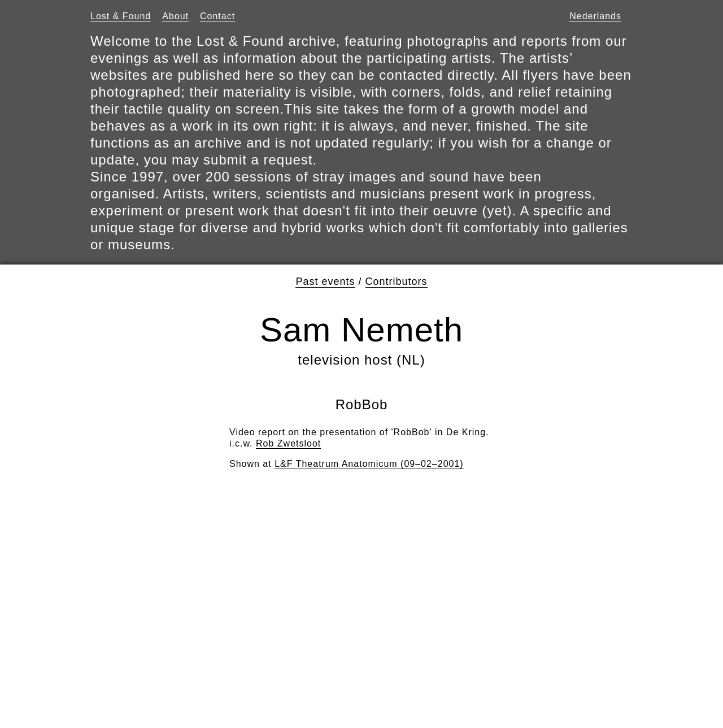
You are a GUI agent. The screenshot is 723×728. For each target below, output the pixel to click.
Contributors (397, 281)
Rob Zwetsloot (288, 443)
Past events (325, 281)
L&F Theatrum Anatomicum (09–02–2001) (369, 464)
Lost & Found (121, 16)
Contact (217, 16)
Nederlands (595, 16)
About (175, 16)
